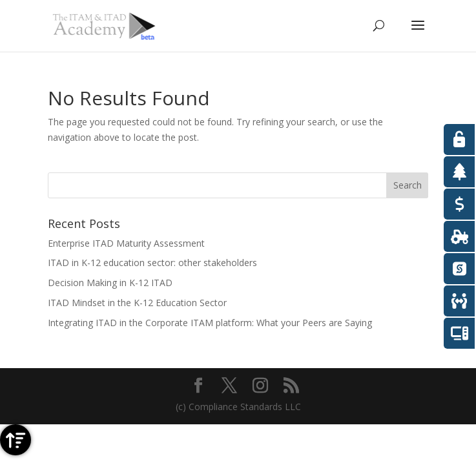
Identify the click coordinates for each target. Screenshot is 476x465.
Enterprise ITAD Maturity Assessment (126, 243)
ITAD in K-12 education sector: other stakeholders (152, 263)
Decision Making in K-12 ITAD (110, 283)
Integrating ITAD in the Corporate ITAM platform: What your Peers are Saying (210, 323)
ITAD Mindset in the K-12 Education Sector (137, 303)
